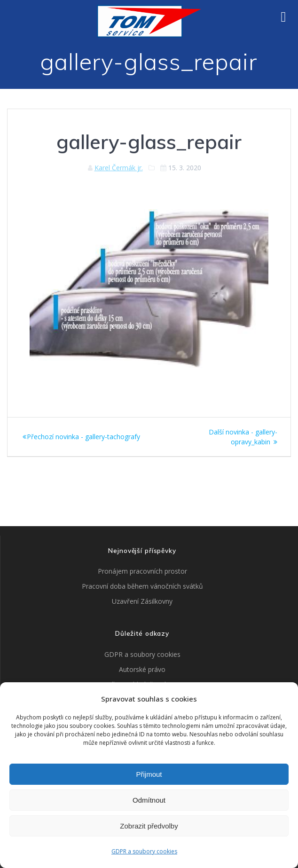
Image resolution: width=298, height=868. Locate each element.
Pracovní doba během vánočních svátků (142, 586)
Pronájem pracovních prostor (142, 571)
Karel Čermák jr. (119, 168)
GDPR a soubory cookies (144, 851)
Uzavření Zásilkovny (142, 601)
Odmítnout (149, 800)
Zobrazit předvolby (149, 826)
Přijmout (149, 774)
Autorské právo (142, 669)
